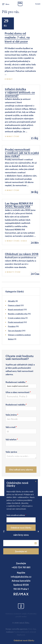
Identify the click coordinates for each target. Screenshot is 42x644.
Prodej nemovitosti (16, 322)
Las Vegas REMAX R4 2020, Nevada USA (19, 205)
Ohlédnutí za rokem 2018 (22, 254)
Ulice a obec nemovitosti (18, 392)
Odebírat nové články (21, 528)
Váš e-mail (11, 427)
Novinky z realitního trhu (18, 314)
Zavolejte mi (21, 551)
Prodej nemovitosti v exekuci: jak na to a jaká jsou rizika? (22, 153)
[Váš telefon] (21, 444)
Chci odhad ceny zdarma (21, 470)
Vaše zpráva (11, 452)
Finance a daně (14, 305)
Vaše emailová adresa (16, 515)
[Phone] (17, 543)
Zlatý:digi (32, 629)
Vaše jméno (12, 415)
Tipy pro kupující (15, 331)
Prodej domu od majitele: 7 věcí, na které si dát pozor (17, 37)
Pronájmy (12, 326)
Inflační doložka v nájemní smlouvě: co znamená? (20, 92)
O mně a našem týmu (16, 318)
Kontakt (38, 4)
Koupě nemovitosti (16, 309)
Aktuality (12, 301)
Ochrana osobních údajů (16, 614)
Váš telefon (12, 439)
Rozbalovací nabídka (16, 382)
